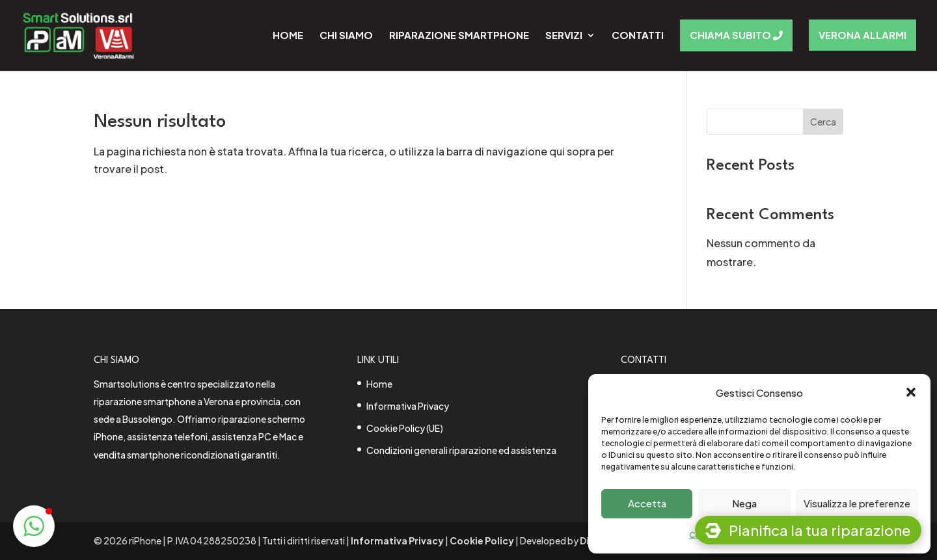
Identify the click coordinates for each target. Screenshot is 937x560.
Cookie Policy (482, 540)
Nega (744, 503)
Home (379, 384)
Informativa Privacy (408, 406)
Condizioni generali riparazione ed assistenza (461, 450)
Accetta (647, 503)
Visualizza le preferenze (857, 503)
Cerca (823, 122)
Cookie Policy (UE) (405, 428)
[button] (911, 392)
